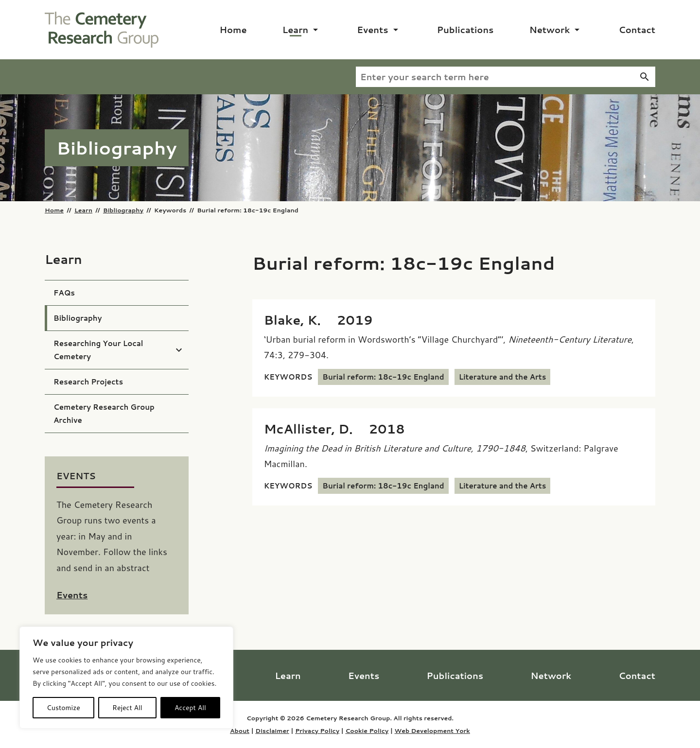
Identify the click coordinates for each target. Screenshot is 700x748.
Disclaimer (272, 731)
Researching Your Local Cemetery (98, 350)
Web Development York (432, 731)
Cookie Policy (367, 731)
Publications (465, 30)
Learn (295, 30)
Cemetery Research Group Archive (104, 414)
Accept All (190, 708)
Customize (63, 708)
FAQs (64, 293)
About (240, 731)
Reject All (127, 708)
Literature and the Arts (503, 377)
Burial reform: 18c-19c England (383, 377)
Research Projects (88, 382)
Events (372, 30)
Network (550, 30)
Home (233, 30)
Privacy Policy (317, 731)
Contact (637, 30)
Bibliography (123, 210)
